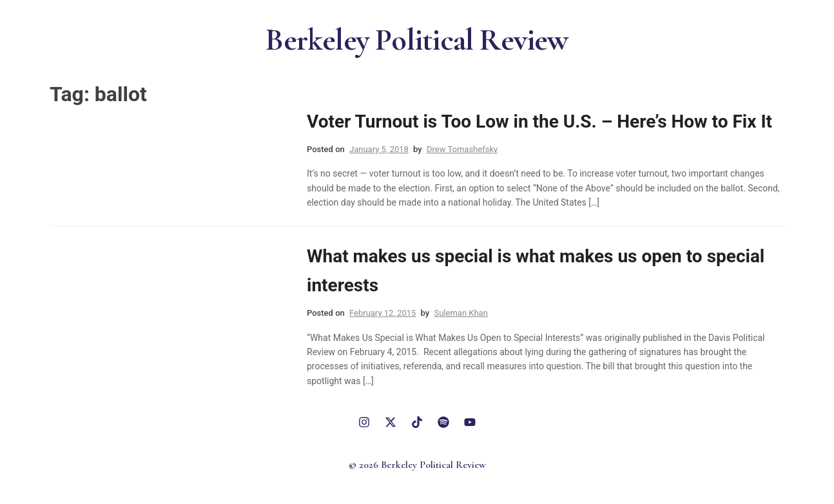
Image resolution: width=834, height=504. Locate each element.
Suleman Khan (461, 313)
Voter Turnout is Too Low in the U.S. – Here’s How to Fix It (539, 121)
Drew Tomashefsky (462, 149)
